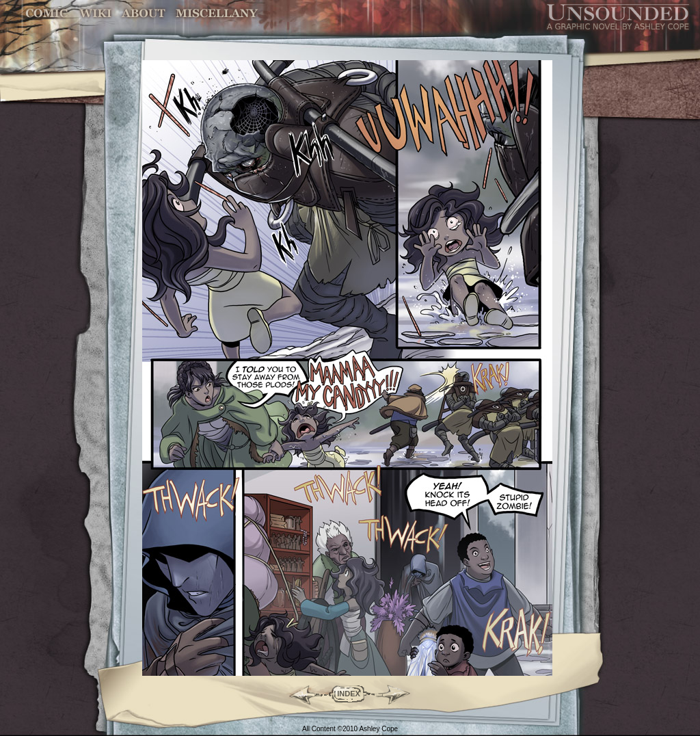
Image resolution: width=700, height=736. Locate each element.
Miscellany (217, 13)
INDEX (349, 694)
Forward (398, 694)
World (96, 13)
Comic (47, 13)
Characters (145, 13)
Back (299, 694)
